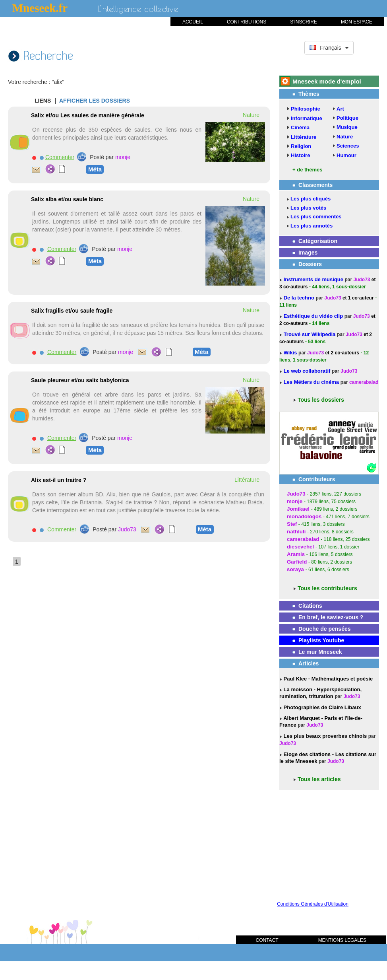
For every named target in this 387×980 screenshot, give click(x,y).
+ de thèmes (308, 170)
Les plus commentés (316, 217)
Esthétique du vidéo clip (314, 316)
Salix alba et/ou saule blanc (67, 199)
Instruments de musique (314, 279)
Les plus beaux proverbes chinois (324, 736)
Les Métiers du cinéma (311, 382)
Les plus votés (308, 208)
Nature (345, 137)
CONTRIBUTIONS (247, 22)
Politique (347, 118)
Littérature (304, 137)
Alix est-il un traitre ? (59, 480)
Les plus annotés (312, 226)
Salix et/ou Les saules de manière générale (88, 115)
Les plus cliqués (311, 199)
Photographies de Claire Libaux (322, 707)
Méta (95, 169)
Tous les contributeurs (327, 588)
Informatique (307, 118)
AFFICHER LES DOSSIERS (95, 101)
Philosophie (306, 109)
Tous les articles (319, 779)
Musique (347, 127)
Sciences (348, 146)
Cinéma (300, 127)
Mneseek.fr (40, 8)
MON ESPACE (357, 22)
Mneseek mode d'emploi (327, 81)
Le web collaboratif (307, 371)
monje (123, 157)
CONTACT (267, 940)
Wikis (291, 353)
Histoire (300, 155)
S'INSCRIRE (304, 22)
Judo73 (127, 529)
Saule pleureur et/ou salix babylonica (80, 380)
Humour (346, 155)
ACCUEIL (193, 22)
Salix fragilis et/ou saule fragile (72, 311)
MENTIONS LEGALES (342, 940)
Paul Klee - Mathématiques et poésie (327, 679)
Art (340, 109)
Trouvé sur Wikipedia (310, 334)
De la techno (300, 298)
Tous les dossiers (321, 400)
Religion (301, 146)
